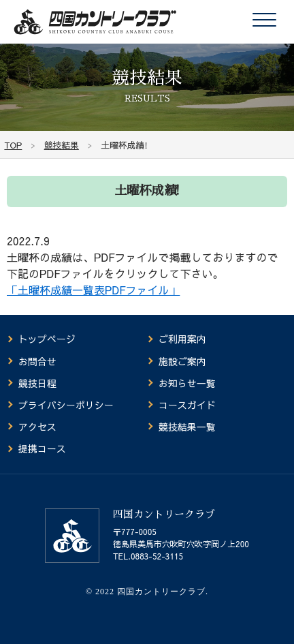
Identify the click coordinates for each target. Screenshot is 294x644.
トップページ (47, 339)
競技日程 (37, 383)
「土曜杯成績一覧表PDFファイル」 (93, 290)
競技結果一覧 (187, 427)
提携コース (42, 448)
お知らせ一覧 (187, 383)
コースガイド (187, 405)
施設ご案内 (182, 361)
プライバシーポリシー (66, 405)
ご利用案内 (182, 339)
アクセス (37, 427)
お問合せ (37, 361)
